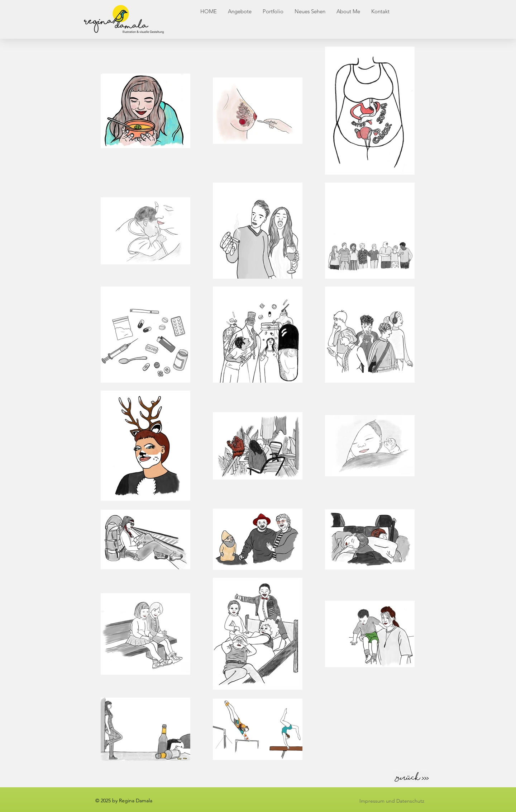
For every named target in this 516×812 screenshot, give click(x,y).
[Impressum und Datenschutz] (392, 801)
